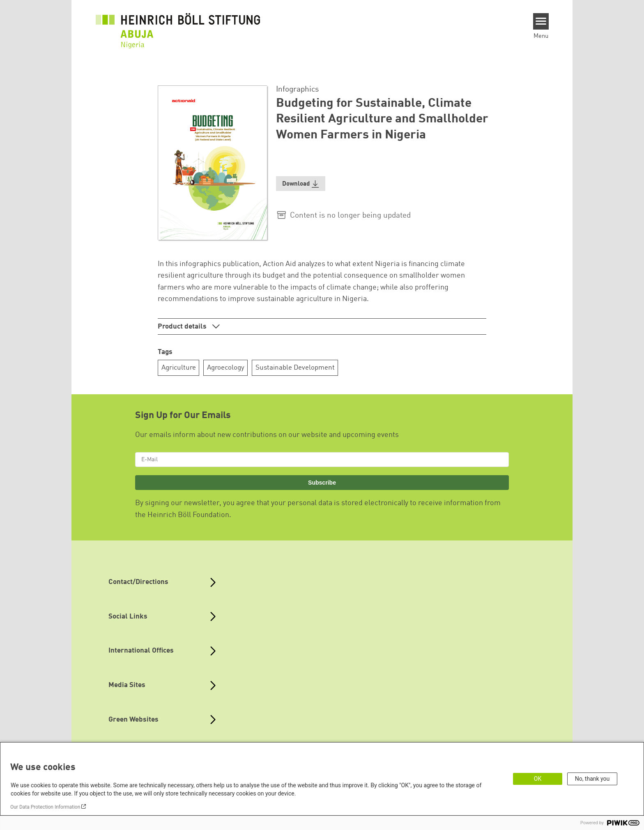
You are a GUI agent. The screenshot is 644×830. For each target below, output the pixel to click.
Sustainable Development (295, 368)
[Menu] (541, 21)
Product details (183, 327)
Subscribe (322, 483)
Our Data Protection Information (45, 807)
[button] (301, 184)
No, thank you (592, 779)
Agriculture (179, 368)
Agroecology (226, 368)
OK (538, 779)
